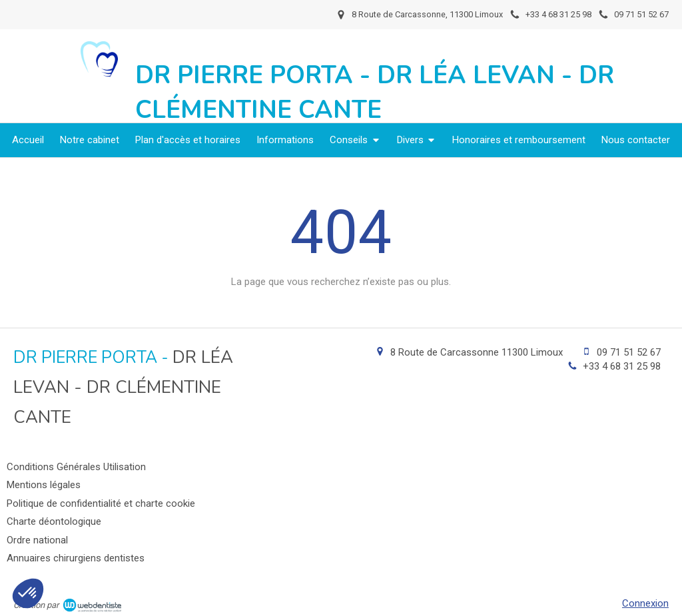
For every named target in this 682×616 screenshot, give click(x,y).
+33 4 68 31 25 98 (622, 366)
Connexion (645, 603)
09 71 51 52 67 (629, 352)
